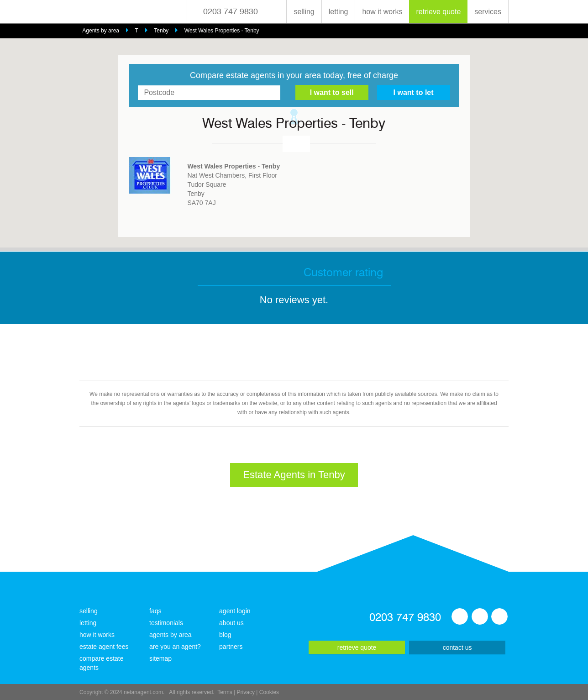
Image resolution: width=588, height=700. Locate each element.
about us (231, 623)
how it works (382, 12)
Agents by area (101, 31)
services (488, 12)
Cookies (269, 692)
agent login (235, 611)
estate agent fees (104, 647)
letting (339, 12)
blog (225, 635)
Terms (225, 692)
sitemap (160, 658)
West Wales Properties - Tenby (222, 31)
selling (304, 12)
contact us (457, 647)
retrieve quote (438, 12)
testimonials (166, 623)
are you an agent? (175, 647)
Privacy (246, 692)
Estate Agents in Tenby (294, 475)
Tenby (161, 31)
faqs (155, 611)
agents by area (171, 635)
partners (231, 647)
